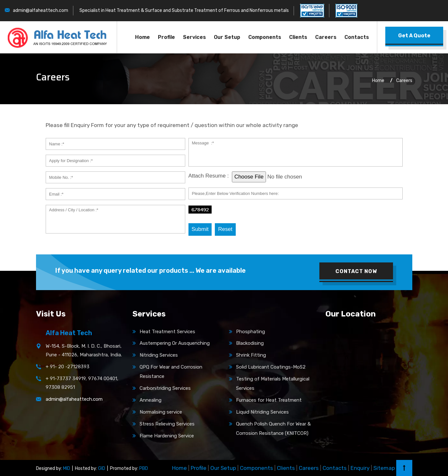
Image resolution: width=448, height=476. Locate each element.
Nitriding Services (159, 355)
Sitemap (384, 468)
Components (265, 37)
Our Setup (227, 37)
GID (101, 468)
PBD (143, 468)
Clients (298, 37)
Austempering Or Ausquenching (175, 343)
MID (66, 468)
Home (142, 37)
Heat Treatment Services (167, 332)
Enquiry (360, 468)
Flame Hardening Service (167, 436)
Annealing (151, 400)
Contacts (357, 37)
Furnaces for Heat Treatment (269, 400)
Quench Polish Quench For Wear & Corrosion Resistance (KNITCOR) (273, 429)
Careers (326, 37)
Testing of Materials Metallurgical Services (273, 384)
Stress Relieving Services (167, 424)
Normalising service (161, 412)
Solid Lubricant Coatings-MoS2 (271, 367)
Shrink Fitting (251, 355)
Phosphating (251, 332)
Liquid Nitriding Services (262, 412)
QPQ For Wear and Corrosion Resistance (171, 372)
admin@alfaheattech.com (41, 10)
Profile (166, 37)
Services (194, 37)
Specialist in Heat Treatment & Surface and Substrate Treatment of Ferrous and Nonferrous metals (184, 10)
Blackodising (250, 343)
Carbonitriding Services (165, 388)
